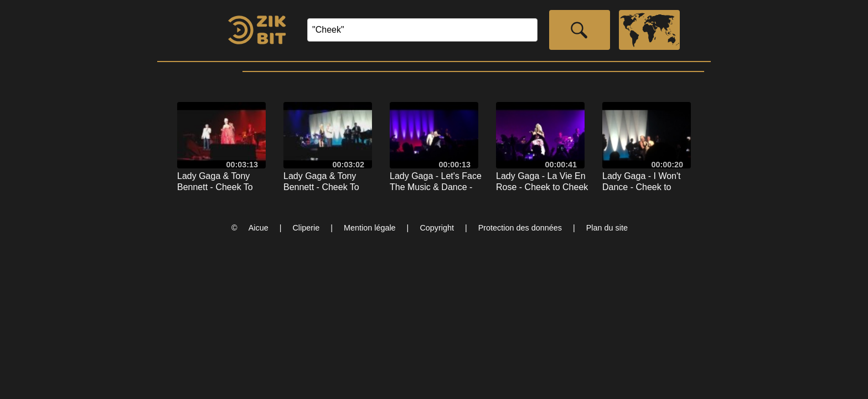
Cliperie (306, 228)
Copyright (437, 228)
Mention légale (370, 228)
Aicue (259, 228)
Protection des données (520, 228)
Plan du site (607, 228)
